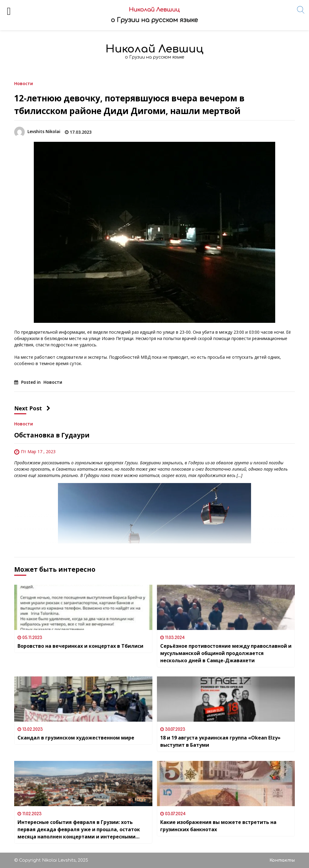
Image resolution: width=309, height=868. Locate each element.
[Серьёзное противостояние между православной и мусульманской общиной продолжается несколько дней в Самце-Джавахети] (226, 607)
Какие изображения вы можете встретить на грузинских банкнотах (218, 826)
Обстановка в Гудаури (52, 435)
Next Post (32, 408)
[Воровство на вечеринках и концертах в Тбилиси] (83, 607)
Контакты (282, 860)
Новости (24, 83)
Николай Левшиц (154, 49)
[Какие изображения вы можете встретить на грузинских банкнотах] (226, 784)
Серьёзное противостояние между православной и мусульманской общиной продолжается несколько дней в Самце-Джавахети (226, 653)
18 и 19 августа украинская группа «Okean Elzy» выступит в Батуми (220, 741)
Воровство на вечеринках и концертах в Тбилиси (80, 646)
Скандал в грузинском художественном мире (76, 738)
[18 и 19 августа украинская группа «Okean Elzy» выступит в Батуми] (226, 699)
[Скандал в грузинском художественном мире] (83, 699)
